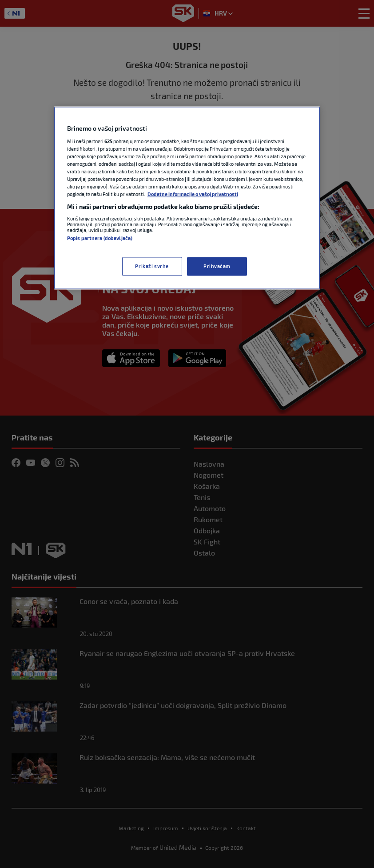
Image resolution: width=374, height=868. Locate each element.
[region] (187, 198)
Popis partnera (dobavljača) (100, 238)
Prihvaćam (217, 266)
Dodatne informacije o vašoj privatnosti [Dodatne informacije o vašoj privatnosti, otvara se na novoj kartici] (193, 194)
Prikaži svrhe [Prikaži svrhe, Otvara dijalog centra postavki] (152, 266)
